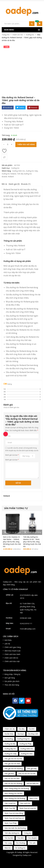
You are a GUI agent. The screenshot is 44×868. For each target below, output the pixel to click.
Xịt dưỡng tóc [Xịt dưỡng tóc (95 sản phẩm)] (20, 848)
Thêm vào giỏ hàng (26, 144)
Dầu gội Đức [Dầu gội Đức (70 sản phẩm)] (9, 774)
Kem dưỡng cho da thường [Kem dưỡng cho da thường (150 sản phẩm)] (15, 798)
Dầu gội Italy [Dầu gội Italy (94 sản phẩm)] (32, 769)
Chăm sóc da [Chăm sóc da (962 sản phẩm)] (10, 729)
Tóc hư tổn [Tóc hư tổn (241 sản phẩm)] (9, 838)
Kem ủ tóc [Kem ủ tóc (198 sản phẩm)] (34, 798)
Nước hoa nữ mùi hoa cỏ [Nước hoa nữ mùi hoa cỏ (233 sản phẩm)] (14, 818)
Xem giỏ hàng (10, 678)
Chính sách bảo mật (12, 661)
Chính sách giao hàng (13, 647)
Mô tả (4, 184)
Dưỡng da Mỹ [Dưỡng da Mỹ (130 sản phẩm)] (10, 744)
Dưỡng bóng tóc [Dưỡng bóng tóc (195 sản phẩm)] (24, 739)
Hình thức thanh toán (12, 651)
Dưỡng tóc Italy (32, 171)
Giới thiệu (8, 640)
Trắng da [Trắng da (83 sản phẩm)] (27, 833)
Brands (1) (26, 184)
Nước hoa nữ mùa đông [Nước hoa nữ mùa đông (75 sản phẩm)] (14, 813)
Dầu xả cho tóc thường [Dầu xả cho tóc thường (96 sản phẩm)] (13, 783)
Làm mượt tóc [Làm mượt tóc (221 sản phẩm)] (10, 803)
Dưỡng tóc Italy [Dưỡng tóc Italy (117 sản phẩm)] (11, 754)
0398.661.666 (26, 618)
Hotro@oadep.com (28, 629)
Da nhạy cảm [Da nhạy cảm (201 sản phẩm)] (33, 734)
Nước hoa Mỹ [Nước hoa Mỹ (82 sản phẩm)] (10, 808)
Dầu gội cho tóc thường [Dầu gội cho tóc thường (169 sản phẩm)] (14, 769)
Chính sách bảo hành (12, 654)
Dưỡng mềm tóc (19, 171)
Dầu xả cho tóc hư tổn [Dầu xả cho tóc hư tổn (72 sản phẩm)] (27, 774)
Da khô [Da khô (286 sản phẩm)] (32, 729)
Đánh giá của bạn (12, 455)
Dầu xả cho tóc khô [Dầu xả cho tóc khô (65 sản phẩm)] (12, 778)
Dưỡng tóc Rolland (9, 174)
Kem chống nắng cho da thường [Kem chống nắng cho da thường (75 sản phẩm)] (17, 788)
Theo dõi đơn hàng (12, 685)
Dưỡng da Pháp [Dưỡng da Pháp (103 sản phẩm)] (25, 744)
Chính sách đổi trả (11, 658)
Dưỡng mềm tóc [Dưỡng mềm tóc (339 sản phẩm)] (27, 749)
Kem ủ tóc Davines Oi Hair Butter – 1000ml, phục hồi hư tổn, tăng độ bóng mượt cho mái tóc (12, 542)
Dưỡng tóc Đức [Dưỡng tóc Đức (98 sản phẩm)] (27, 754)
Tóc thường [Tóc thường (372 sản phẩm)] (20, 843)
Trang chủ (6, 35)
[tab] (4, 184)
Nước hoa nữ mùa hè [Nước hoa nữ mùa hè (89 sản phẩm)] (28, 808)
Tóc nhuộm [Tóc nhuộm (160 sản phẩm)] (32, 838)
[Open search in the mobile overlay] (18, 24)
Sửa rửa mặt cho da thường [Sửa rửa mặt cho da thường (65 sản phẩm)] (15, 828)
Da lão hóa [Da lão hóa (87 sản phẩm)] (9, 734)
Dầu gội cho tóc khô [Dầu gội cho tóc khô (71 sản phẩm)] (12, 764)
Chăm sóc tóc (18, 35)
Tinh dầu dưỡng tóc (24, 174)
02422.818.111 (26, 623)
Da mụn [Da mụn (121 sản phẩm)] (21, 734)
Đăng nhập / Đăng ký (12, 674)
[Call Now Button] (6, 434)
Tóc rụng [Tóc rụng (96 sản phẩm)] (8, 843)
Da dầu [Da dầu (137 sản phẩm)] (22, 729)
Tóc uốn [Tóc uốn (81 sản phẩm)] (32, 843)
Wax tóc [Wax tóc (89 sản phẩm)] (8, 848)
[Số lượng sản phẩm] (8, 144)
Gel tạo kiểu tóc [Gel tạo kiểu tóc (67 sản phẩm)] (33, 783)
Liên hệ (7, 644)
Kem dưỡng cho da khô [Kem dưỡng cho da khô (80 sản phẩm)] (13, 793)
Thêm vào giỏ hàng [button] (14, 532)
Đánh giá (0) (14, 184)
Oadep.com (27, 855)
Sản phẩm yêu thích (12, 681)
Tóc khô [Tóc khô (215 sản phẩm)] (20, 838)
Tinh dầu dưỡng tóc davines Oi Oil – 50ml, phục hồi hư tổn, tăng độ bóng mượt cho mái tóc (32, 542)
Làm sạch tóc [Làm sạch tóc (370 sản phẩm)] (25, 803)
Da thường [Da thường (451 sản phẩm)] (9, 739)
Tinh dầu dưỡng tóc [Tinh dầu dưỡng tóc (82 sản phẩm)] (12, 833)
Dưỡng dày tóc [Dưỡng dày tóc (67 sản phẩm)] (10, 749)
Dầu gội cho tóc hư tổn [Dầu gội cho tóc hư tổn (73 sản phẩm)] (13, 759)
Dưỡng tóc (30, 35)
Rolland (20, 121)
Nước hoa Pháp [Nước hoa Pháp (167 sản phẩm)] (11, 823)
